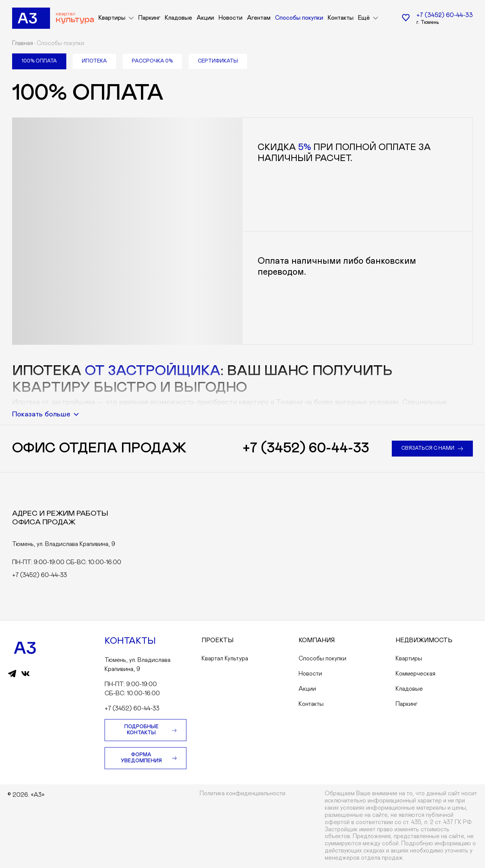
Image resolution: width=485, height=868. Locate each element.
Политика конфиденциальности (242, 794)
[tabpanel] (242, 213)
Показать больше (45, 414)
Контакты (341, 18)
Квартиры (409, 658)
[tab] (39, 61)
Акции (205, 18)
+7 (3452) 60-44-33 (445, 15)
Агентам (259, 18)
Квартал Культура (225, 658)
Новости (231, 18)
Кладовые (178, 18)
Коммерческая (415, 674)
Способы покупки (299, 18)
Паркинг (149, 18)
